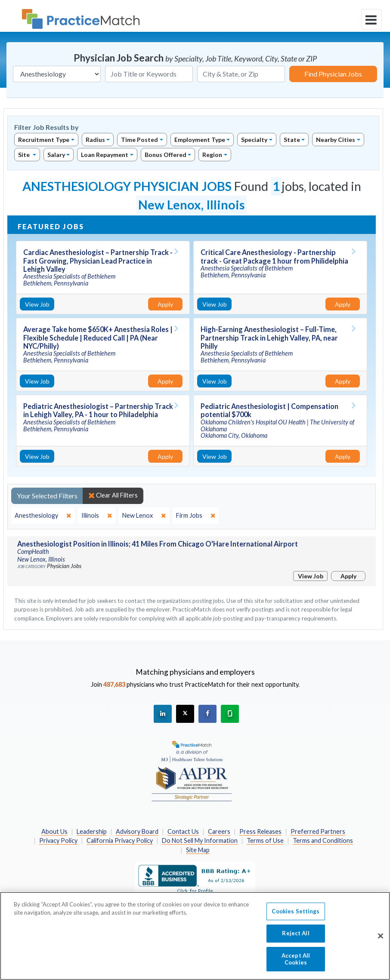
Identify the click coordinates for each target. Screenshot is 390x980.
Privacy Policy (58, 840)
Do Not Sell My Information (200, 840)
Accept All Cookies (296, 964)
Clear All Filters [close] (113, 495)
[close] (43, 516)
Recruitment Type (44, 140)
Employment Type (200, 140)
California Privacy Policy (120, 840)
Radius (95, 140)
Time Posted (139, 140)
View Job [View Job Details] (37, 304)
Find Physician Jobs (333, 74)
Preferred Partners (318, 831)
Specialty (254, 140)
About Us (54, 831)
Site (25, 155)
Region (212, 155)
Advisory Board (137, 831)
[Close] (381, 941)
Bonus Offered (166, 155)
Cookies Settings (296, 916)
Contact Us (183, 831)
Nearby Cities (336, 140)
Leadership (92, 831)
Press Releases (260, 831)
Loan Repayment (105, 155)
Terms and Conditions (323, 840)
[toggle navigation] (371, 19)
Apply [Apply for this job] (165, 304)
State (292, 140)
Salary (56, 155)
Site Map (198, 850)
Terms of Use (265, 840)
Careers (219, 831)
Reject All (296, 938)
